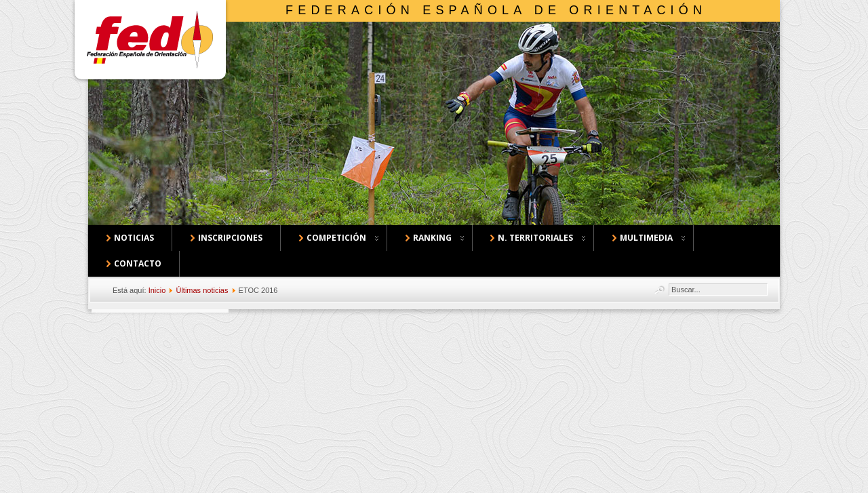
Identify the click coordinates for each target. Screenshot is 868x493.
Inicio (157, 290)
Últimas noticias (202, 290)
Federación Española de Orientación (496, 10)
